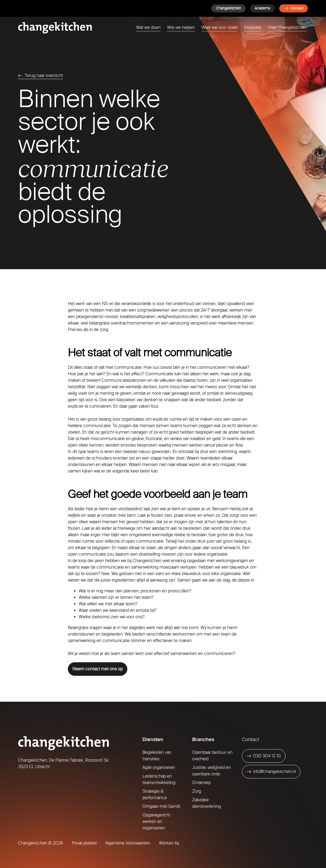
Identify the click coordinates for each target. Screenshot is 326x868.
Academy (262, 8)
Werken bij (169, 843)
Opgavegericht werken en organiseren (156, 821)
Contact (294, 8)
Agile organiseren (159, 767)
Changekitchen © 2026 (41, 843)
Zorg (197, 791)
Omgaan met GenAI (161, 806)
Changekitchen (228, 8)
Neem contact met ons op (98, 669)
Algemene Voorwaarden (128, 843)
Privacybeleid (84, 843)
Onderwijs (202, 783)
